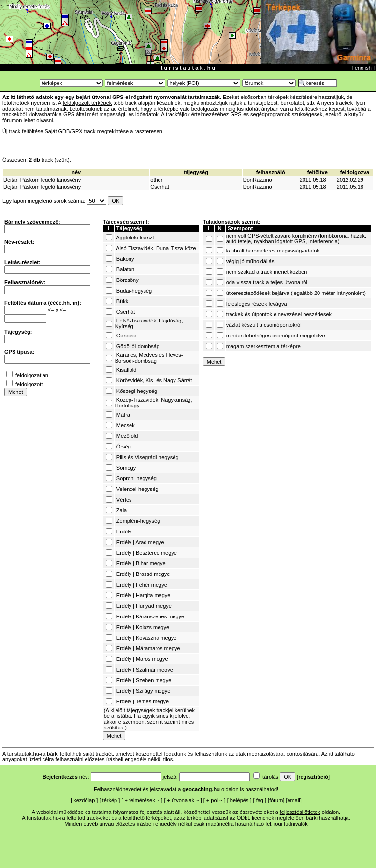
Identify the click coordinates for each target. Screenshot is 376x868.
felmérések (142, 800)
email (294, 800)
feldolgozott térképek (87, 103)
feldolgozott (29, 384)
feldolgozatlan (32, 375)
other (156, 180)
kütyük (356, 114)
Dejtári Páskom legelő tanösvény (42, 180)
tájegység (196, 172)
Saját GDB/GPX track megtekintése (87, 131)
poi (214, 800)
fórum (276, 800)
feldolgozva (355, 172)
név (76, 172)
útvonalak (183, 800)
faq (260, 800)
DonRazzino (258, 180)
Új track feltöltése (23, 131)
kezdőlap (84, 800)
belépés (239, 800)
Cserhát (160, 187)
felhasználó (271, 172)
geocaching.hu (201, 789)
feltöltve (318, 172)
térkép (110, 800)
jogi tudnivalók (291, 824)
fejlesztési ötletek (300, 812)
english (363, 68)
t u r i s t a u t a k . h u (188, 68)
